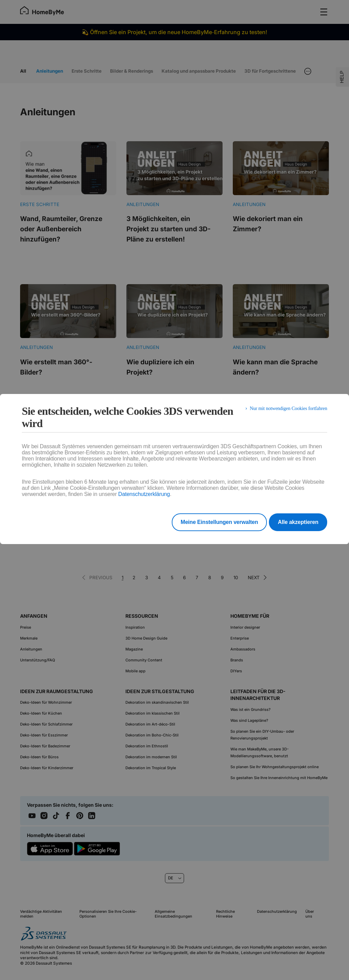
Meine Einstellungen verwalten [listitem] (210, 522)
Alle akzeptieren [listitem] (298, 522)
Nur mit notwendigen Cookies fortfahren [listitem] (284, 411)
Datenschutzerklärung (144, 494)
